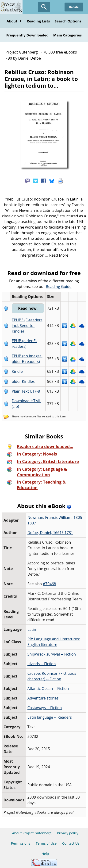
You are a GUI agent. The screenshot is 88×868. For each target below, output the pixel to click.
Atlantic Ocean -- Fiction (48, 689)
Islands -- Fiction (42, 664)
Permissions (21, 843)
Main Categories (68, 35)
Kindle (17, 371)
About (14, 21)
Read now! (28, 308)
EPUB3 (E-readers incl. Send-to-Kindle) (27, 326)
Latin (32, 629)
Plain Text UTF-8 (26, 391)
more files (35, 416)
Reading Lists (38, 21)
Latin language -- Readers (50, 717)
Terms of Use (46, 843)
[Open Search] (44, 7)
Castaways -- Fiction (45, 708)
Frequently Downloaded (27, 35)
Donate (74, 7)
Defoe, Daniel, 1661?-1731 (50, 533)
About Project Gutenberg (32, 833)
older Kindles (23, 381)
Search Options (68, 21)
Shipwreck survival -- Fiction (52, 654)
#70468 (49, 584)
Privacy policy (68, 833)
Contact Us (71, 843)
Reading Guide (59, 287)
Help (45, 854)
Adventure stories (43, 698)
